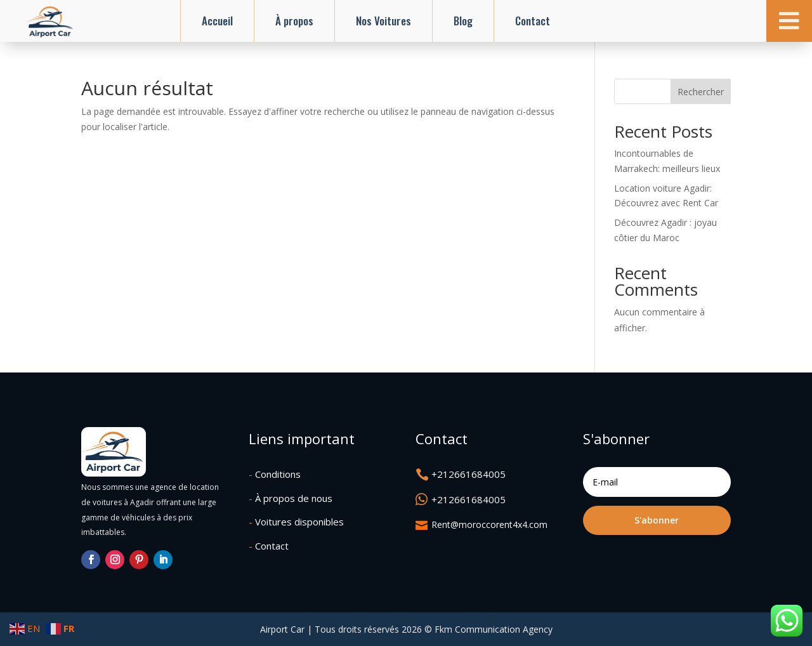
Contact (533, 21)
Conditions (275, 474)
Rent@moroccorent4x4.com (489, 524)
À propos (294, 21)
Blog (463, 21)
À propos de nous (291, 498)
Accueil (217, 21)
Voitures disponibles (296, 522)
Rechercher (701, 92)
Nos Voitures (383, 21)
